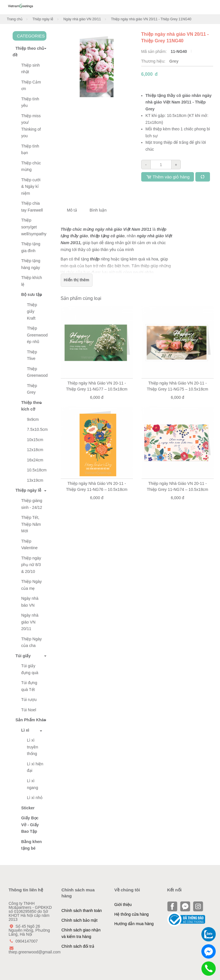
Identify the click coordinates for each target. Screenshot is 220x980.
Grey (174, 61)
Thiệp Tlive (32, 355)
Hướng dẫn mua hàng (134, 924)
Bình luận (98, 210)
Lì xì (25, 730)
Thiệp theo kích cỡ (31, 406)
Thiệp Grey (32, 389)
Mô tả (72, 210)
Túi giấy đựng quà (30, 669)
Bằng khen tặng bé (32, 845)
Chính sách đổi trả (78, 946)
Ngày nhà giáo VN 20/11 (82, 19)
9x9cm (33, 419)
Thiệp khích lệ (32, 281)
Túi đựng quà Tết (29, 686)
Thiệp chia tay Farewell (32, 207)
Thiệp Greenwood (37, 372)
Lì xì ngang (33, 784)
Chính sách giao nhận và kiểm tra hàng (81, 933)
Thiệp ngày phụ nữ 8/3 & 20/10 (31, 565)
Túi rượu (29, 700)
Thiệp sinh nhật (31, 69)
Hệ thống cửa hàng (131, 914)
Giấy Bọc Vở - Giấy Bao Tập (30, 825)
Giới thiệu (123, 905)
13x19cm (35, 480)
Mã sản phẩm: (155, 51)
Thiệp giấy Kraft (32, 311)
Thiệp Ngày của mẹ (32, 585)
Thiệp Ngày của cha (32, 642)
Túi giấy (22, 656)
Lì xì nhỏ (35, 798)
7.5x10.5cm (37, 429)
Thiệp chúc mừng (31, 166)
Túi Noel (29, 710)
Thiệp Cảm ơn (31, 85)
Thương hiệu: (154, 61)
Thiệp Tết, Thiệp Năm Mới (31, 524)
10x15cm (35, 440)
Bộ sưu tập (32, 294)
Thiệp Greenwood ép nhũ (37, 335)
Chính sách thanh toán (82, 911)
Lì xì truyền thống (33, 747)
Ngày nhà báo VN (30, 602)
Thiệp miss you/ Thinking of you (31, 126)
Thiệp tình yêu (30, 102)
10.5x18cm (37, 470)
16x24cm (35, 460)
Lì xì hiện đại (35, 767)
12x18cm (35, 450)
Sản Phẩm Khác (29, 720)
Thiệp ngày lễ (43, 19)
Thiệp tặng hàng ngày (31, 264)
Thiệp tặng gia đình (31, 247)
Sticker (28, 808)
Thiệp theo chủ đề (28, 52)
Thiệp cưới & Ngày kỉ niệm (31, 187)
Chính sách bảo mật (80, 920)
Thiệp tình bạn (30, 150)
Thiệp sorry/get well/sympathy (34, 227)
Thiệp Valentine (29, 545)
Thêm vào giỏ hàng (168, 177)
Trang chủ (15, 19)
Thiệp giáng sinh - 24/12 (32, 504)
